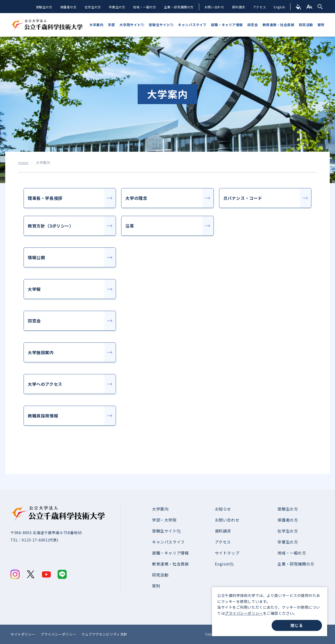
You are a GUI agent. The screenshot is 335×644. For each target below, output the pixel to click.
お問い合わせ (214, 7)
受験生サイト (164, 531)
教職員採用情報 (43, 416)
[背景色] (298, 7)
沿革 (130, 226)
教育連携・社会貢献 (170, 564)
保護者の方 (68, 7)
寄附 (156, 586)
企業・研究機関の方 (179, 7)
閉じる (297, 625)
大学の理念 (136, 198)
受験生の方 (44, 7)
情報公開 (36, 257)
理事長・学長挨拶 (45, 198)
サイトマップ (227, 553)
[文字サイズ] (309, 7)
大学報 (34, 289)
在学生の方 (93, 7)
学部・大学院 (164, 520)
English (279, 7)
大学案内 (160, 509)
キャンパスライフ (168, 542)
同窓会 (34, 321)
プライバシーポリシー (244, 613)
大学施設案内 (41, 352)
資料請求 (238, 7)
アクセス (259, 7)
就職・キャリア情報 (170, 553)
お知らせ (223, 509)
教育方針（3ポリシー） (51, 226)
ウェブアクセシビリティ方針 (104, 634)
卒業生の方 (117, 7)
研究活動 (160, 575)
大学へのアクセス (45, 384)
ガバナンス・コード (243, 198)
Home (23, 163)
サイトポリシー (23, 634)
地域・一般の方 (144, 7)
